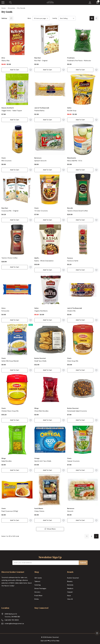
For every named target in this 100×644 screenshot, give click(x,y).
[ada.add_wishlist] (31, 70)
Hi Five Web (55, 641)
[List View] (96, 18)
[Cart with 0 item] (97, 2)
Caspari (70, 592)
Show (29, 18)
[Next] (96, 536)
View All (70, 599)
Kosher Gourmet (73, 578)
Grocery (37, 592)
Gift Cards (38, 578)
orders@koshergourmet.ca (14, 624)
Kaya (69, 596)
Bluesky (70, 581)
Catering (37, 585)
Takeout (37, 581)
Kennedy (70, 585)
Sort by (55, 18)
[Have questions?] (97, 633)
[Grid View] (92, 18)
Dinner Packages (40, 588)
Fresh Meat (38, 596)
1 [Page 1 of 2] (87, 536)
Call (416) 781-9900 (12, 620)
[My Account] (90, 2)
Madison (70, 588)
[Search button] (10, 2)
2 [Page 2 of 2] (92, 536)
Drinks (37, 599)
